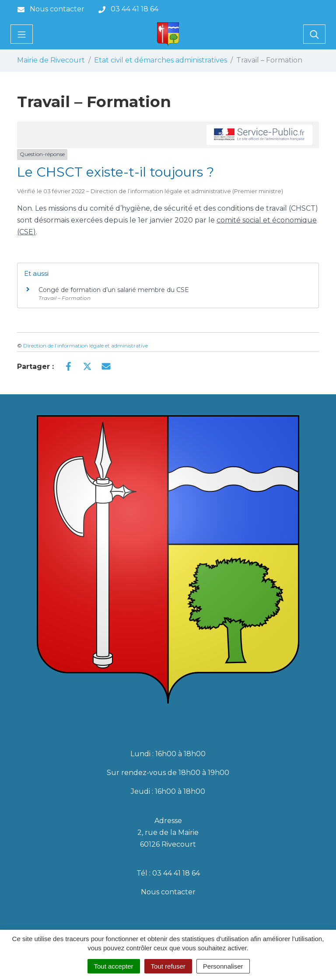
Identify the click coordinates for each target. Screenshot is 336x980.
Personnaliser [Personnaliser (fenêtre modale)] (223, 966)
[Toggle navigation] (22, 34)
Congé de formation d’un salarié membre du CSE (114, 290)
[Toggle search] (314, 34)
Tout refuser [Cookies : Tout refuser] (168, 966)
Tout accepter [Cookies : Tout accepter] (114, 966)
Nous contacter (168, 892)
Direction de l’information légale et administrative (86, 346)
